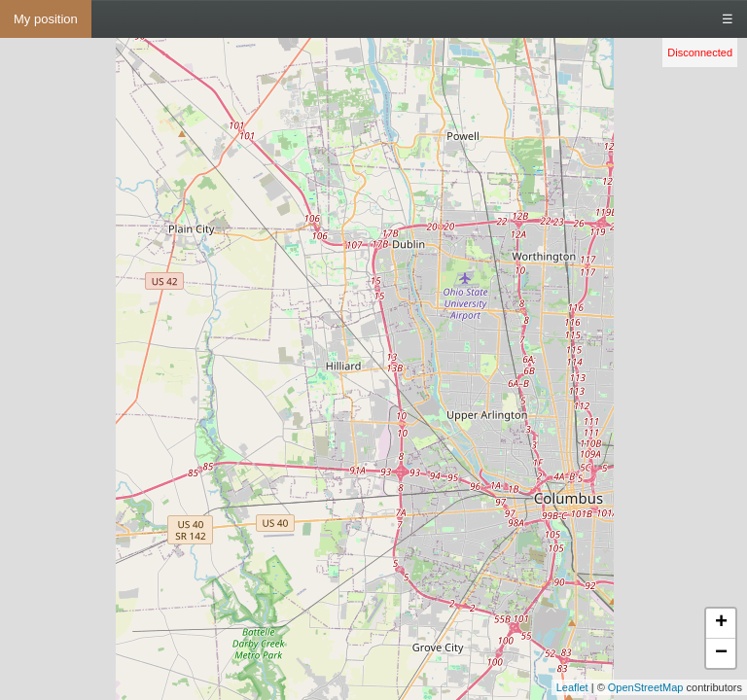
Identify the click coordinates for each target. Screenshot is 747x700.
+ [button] (721, 623)
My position (46, 19)
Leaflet (572, 687)
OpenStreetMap (646, 687)
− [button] (721, 653)
